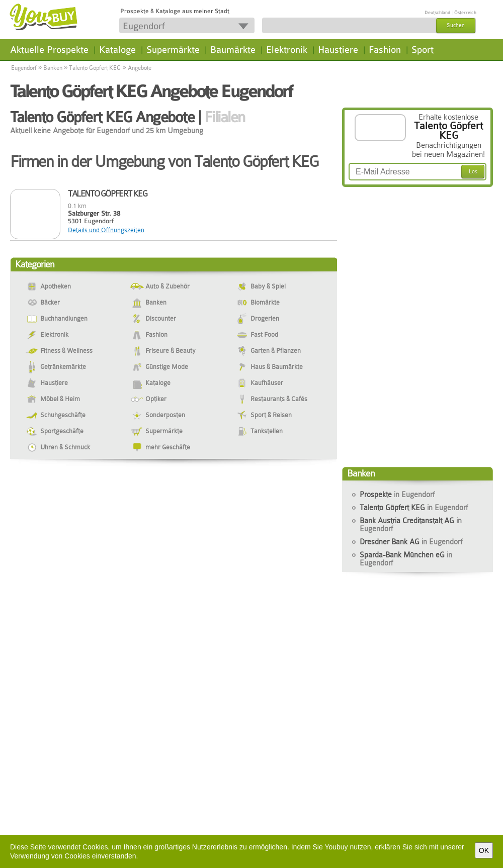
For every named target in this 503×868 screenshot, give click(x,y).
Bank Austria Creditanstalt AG (411, 525)
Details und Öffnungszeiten (106, 230)
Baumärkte (233, 50)
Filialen (225, 117)
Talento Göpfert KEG (95, 68)
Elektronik (287, 50)
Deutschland (437, 13)
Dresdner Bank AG (411, 542)
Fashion (385, 50)
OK (484, 850)
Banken (53, 68)
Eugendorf (24, 68)
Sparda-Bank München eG (406, 559)
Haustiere (338, 50)
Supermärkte (173, 50)
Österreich (465, 13)
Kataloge (117, 50)
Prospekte (397, 495)
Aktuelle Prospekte (49, 50)
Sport (423, 50)
